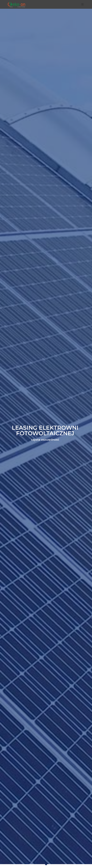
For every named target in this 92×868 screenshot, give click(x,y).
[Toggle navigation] (82, 4)
